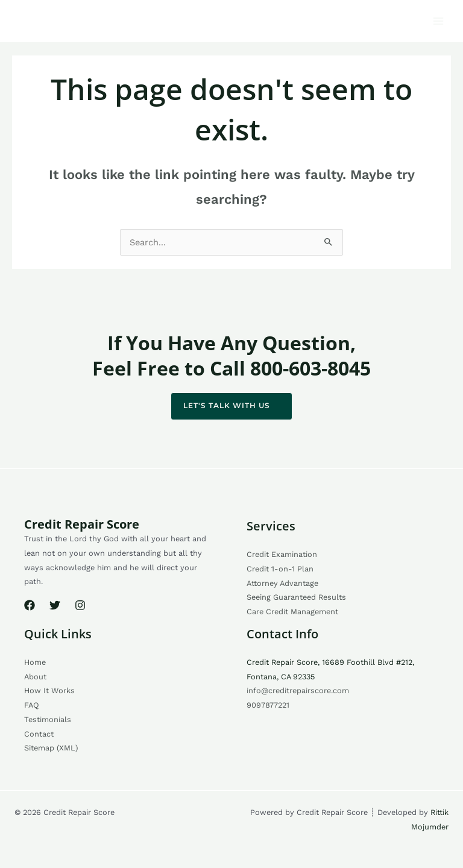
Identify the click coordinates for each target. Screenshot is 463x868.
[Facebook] (30, 605)
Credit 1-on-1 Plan (280, 569)
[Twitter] (55, 605)
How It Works (49, 690)
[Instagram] (80, 605)
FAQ (32, 705)
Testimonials (48, 719)
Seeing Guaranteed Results (296, 597)
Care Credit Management (292, 612)
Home (35, 662)
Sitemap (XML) (51, 748)
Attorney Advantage (282, 583)
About (35, 677)
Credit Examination (282, 554)
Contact (39, 734)
